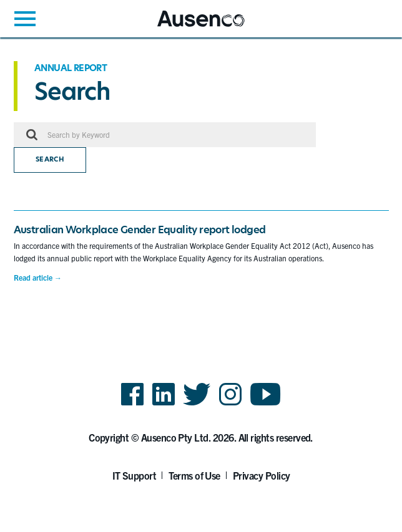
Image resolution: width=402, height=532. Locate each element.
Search (50, 159)
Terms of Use (194, 475)
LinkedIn (164, 404)
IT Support (135, 475)
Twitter (197, 404)
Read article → (38, 278)
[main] (201, 177)
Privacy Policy (262, 475)
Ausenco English (188, 27)
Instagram (230, 404)
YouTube (266, 404)
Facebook (132, 404)
